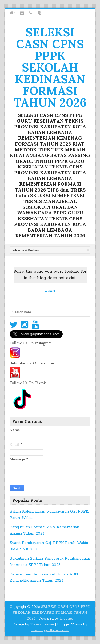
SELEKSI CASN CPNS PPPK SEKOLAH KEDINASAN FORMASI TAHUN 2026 (50, 67)
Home (50, 290)
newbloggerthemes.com (50, 630)
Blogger (67, 619)
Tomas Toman (42, 624)
